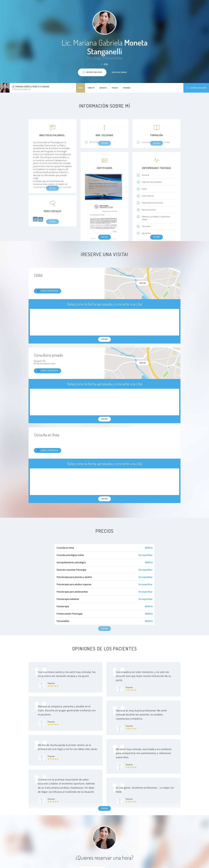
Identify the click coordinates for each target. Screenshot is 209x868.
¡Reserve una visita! (196, 88)
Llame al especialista (48, 291)
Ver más (104, 237)
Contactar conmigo (119, 72)
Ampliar (142, 283)
